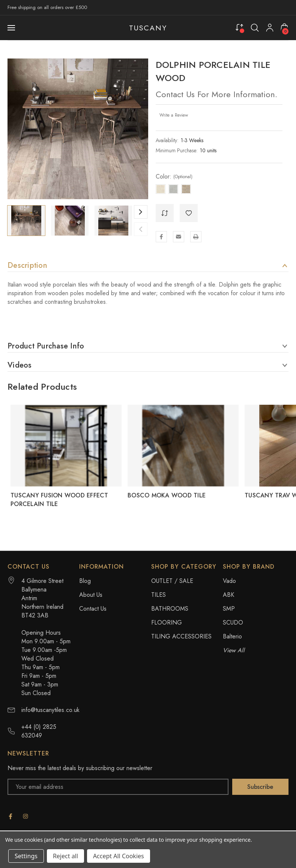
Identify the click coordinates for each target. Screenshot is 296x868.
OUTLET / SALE (172, 581)
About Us (91, 595)
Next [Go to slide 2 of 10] (141, 212)
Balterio (232, 636)
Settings (26, 856)
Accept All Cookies (119, 856)
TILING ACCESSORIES (181, 636)
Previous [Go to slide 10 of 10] (141, 229)
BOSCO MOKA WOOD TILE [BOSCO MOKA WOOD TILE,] (167, 495)
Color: (174, 177)
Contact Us (93, 609)
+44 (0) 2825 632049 (39, 731)
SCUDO (233, 622)
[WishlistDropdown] (189, 213)
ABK (228, 595)
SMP (229, 609)
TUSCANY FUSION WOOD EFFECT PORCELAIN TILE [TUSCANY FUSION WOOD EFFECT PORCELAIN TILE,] (59, 500)
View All (234, 650)
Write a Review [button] (174, 115)
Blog (85, 581)
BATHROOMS (170, 609)
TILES (159, 595)
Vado (229, 581)
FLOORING (167, 622)
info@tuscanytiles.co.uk (50, 710)
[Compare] (239, 27)
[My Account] (270, 28)
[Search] (255, 28)
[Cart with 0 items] (284, 27)
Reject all (65, 856)
